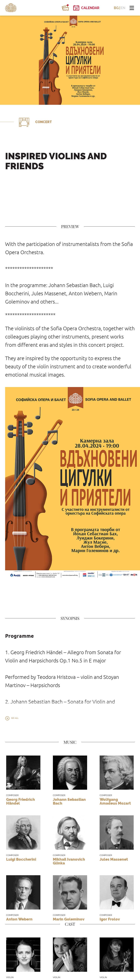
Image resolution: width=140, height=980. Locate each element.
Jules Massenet (114, 859)
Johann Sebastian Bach (69, 801)
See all (15, 718)
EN (123, 8)
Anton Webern (19, 919)
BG (116, 8)
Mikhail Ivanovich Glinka (69, 861)
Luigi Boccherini (21, 859)
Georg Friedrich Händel (21, 801)
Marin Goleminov (69, 919)
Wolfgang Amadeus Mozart (115, 801)
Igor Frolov (110, 919)
